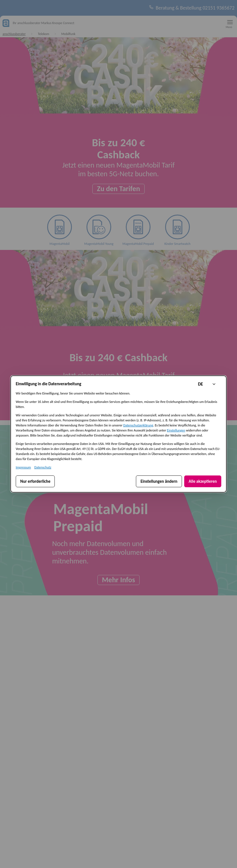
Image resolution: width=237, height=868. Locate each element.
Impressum (23, 467)
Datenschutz (43, 467)
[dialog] (118, 434)
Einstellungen (176, 430)
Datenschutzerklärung (138, 425)
